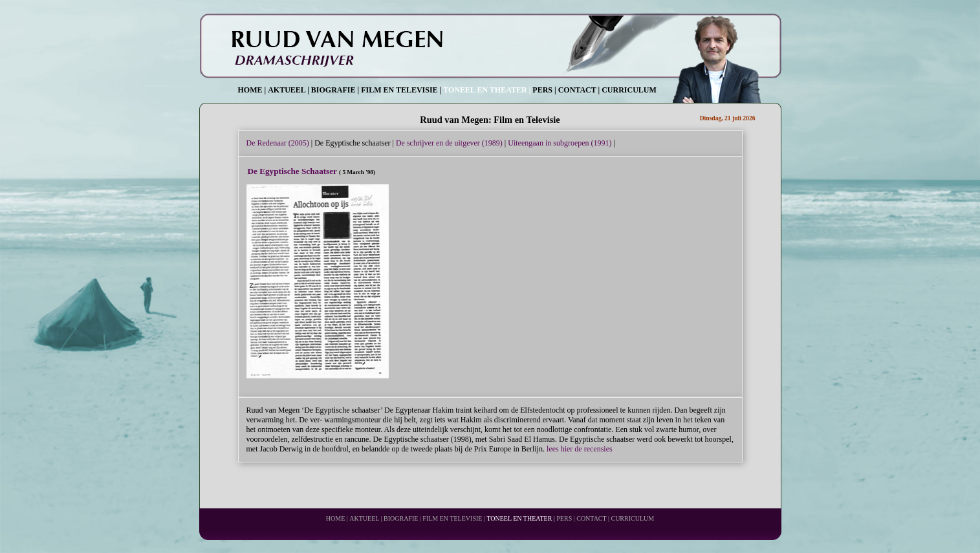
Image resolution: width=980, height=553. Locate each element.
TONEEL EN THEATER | (487, 90)
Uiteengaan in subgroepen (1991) (560, 143)
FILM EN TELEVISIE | (401, 90)
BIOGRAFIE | (335, 90)
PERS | (544, 90)
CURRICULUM (629, 90)
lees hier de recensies (580, 449)
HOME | (252, 90)
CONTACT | (579, 90)
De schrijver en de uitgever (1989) (449, 143)
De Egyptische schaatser (352, 143)
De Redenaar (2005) (278, 143)
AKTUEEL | (289, 90)
